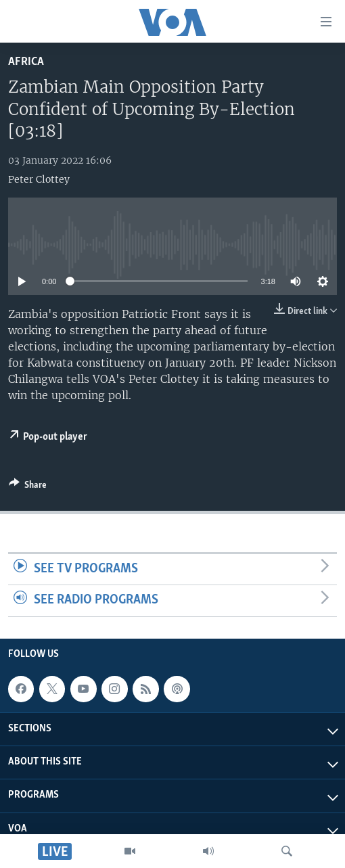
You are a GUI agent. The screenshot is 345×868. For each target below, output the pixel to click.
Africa (26, 62)
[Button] (28, 487)
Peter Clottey (39, 179)
